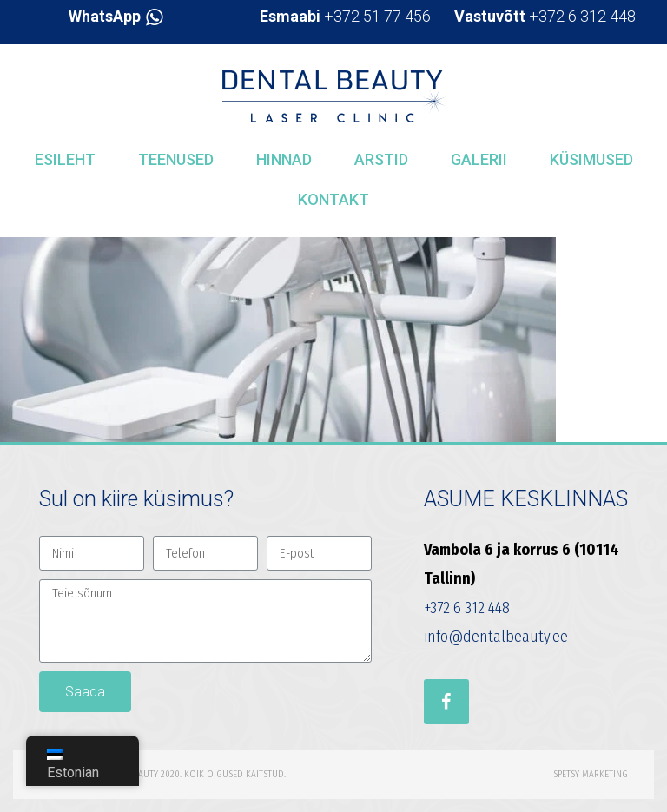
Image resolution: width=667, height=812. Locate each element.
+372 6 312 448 (545, 16)
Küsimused (591, 159)
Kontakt (333, 199)
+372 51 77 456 (345, 16)
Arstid (381, 159)
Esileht (65, 159)
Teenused (176, 159)
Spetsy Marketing (591, 774)
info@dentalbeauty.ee (496, 637)
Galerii (479, 159)
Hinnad (284, 159)
